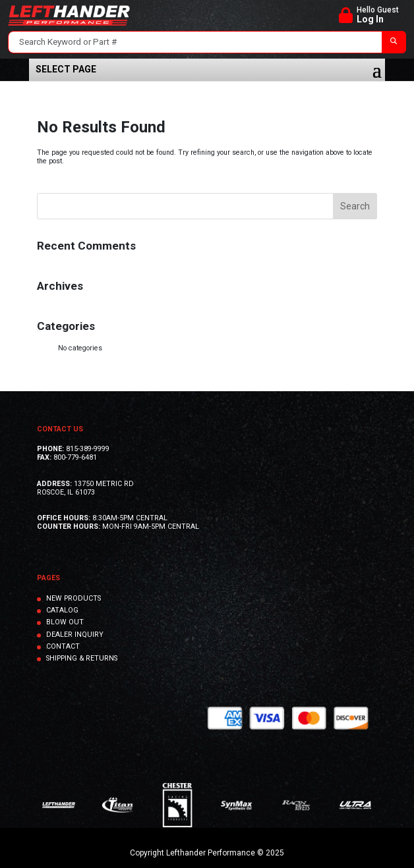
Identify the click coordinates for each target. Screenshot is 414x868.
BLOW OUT (65, 622)
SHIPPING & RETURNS (82, 658)
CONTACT (63, 646)
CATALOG (62, 610)
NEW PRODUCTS (74, 598)
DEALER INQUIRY (75, 635)
